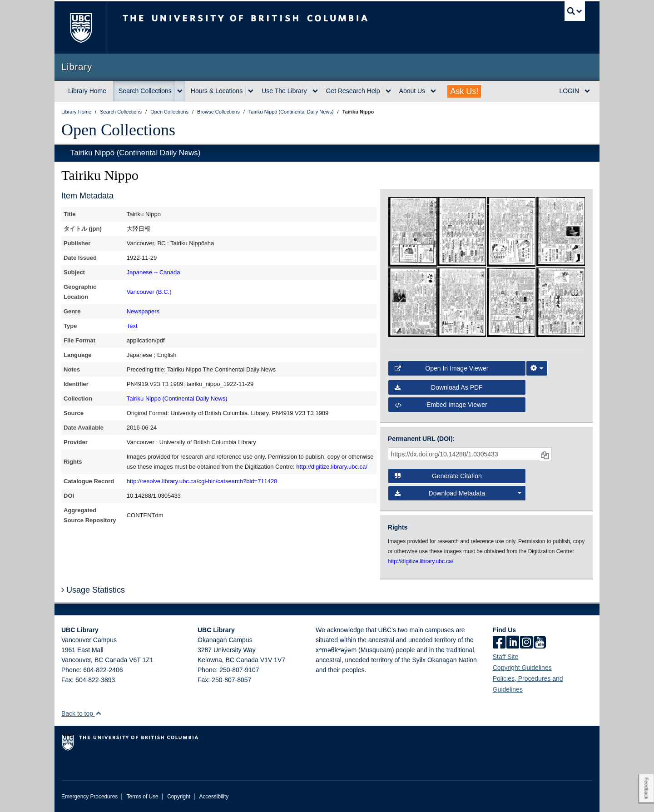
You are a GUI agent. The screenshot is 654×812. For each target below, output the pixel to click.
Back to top (82, 713)
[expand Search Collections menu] (180, 91)
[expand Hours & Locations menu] (251, 91)
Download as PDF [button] (439, 387)
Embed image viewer (441, 405)
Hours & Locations (217, 91)
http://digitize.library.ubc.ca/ (332, 467)
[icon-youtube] (540, 643)
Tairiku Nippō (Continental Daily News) (135, 153)
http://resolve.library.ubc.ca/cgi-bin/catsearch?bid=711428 (202, 481)
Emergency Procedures (89, 797)
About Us (412, 91)
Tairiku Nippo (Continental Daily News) (177, 399)
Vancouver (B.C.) (149, 292)
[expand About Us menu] (433, 91)
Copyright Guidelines (522, 668)
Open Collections (118, 130)
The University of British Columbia (81, 27)
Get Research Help (353, 91)
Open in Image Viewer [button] (442, 368)
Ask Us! (464, 91)
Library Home (87, 91)
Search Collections (145, 91)
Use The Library (284, 91)
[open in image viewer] (413, 231)
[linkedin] (513, 643)
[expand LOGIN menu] (587, 91)
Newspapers (143, 311)
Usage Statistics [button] (93, 590)
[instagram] (526, 643)
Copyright (179, 797)
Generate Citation (438, 476)
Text (132, 326)
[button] (98, 713)
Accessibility (214, 797)
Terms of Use (143, 797)
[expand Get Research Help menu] (388, 91)
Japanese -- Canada (154, 272)
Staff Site (506, 657)
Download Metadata (458, 493)
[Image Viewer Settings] (537, 368)
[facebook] (499, 643)
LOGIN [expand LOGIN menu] (569, 91)
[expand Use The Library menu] (315, 91)
